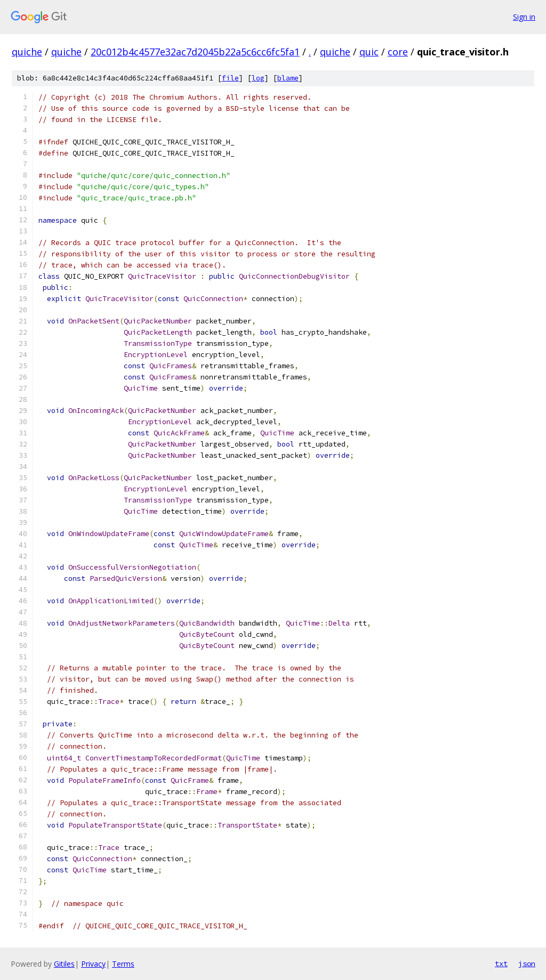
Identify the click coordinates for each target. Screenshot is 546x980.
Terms (123, 964)
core (398, 52)
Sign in (524, 17)
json (527, 963)
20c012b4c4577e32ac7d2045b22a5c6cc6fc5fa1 (195, 52)
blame (288, 78)
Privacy (93, 964)
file (230, 78)
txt (501, 963)
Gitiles (64, 964)
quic (369, 52)
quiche (27, 52)
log (258, 78)
